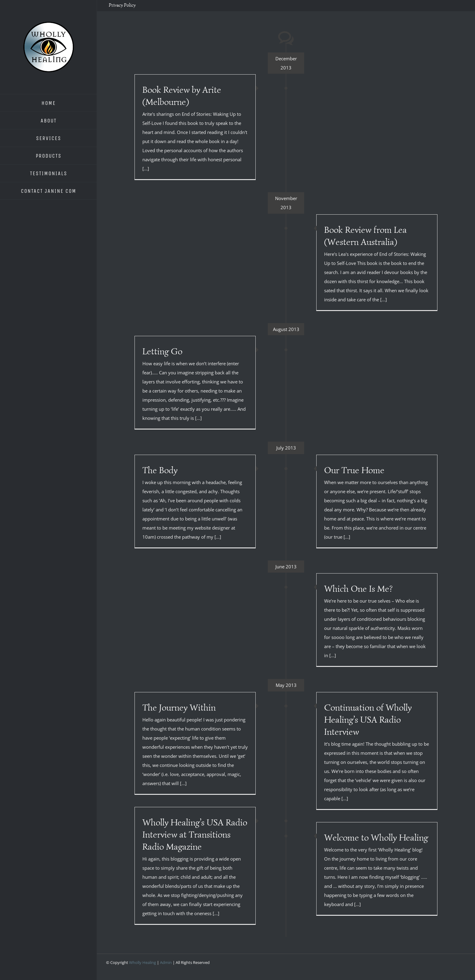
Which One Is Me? (358, 589)
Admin (166, 962)
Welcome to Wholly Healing (376, 838)
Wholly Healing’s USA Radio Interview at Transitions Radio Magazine (195, 835)
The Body (160, 470)
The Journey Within (179, 707)
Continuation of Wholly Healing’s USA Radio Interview (368, 720)
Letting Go (162, 351)
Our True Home (354, 470)
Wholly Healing (143, 962)
